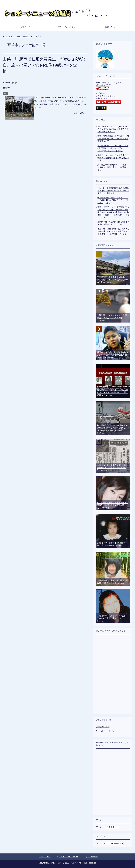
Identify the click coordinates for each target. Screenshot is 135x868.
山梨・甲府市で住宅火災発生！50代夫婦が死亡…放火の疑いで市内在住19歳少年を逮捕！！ (44, 65)
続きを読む (80, 113)
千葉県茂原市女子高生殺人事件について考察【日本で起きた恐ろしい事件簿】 (113, 200)
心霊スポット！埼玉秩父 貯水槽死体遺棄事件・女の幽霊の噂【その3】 (112, 468)
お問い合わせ (111, 27)
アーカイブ (101, 827)
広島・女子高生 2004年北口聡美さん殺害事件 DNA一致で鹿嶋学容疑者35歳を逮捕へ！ (113, 231)
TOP (19, 37)
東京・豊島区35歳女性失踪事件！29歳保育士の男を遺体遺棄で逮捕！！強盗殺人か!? (113, 139)
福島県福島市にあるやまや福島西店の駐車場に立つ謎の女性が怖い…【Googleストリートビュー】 (113, 148)
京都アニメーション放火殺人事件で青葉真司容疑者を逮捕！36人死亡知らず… (113, 158)
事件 (5, 94)
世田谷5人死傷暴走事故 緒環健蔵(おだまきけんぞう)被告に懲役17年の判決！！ (113, 191)
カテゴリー (101, 843)
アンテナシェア (103, 727)
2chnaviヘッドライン (105, 731)
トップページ (24, 27)
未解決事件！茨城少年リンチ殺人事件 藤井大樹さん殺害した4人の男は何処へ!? (113, 393)
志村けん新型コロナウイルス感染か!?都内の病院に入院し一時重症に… (112, 167)
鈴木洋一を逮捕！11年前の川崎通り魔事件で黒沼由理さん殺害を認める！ (113, 505)
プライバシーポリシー (67, 27)
